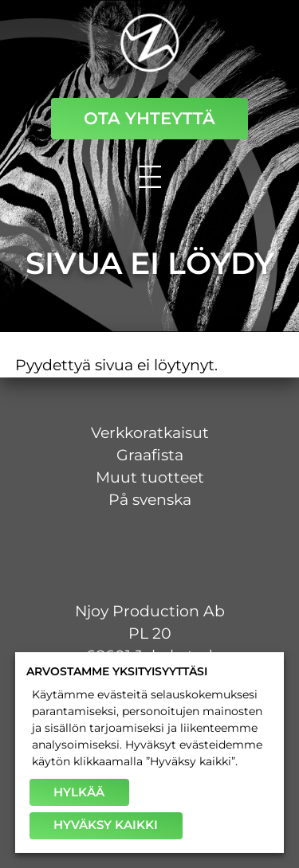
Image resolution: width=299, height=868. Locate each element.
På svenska (150, 500)
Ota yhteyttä (149, 118)
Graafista (150, 455)
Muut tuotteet (150, 477)
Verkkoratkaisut (150, 433)
